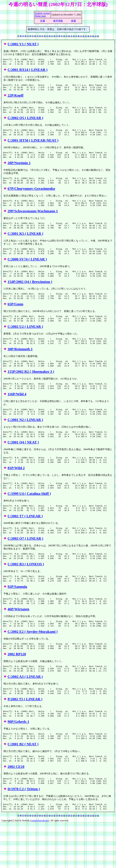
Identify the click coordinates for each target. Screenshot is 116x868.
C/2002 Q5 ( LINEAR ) (25, 122)
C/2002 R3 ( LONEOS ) (26, 594)
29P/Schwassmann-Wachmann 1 (33, 220)
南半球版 (58, 21)
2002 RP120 (17, 689)
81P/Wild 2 (16, 492)
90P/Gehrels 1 (18, 761)
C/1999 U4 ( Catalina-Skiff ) (29, 519)
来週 (73, 21)
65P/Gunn (15, 319)
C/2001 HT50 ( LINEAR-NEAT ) (33, 146)
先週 (43, 21)
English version (42, 13)
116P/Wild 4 (17, 414)
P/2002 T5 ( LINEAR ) (25, 737)
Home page (40, 16)
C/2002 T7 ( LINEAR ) (25, 543)
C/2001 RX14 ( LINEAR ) (27, 71)
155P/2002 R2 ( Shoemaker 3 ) (31, 391)
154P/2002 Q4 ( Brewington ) (30, 295)
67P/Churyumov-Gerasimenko (31, 197)
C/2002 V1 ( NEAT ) (23, 44)
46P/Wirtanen (18, 642)
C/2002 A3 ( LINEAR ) (25, 713)
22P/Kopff (15, 98)
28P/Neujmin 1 (19, 170)
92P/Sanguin (17, 618)
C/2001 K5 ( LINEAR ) (25, 244)
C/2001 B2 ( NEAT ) (23, 785)
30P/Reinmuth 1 (20, 367)
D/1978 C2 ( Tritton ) (24, 832)
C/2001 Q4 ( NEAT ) (23, 465)
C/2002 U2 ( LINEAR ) (25, 343)
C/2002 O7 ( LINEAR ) (25, 567)
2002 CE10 (16, 809)
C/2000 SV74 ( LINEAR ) (27, 271)
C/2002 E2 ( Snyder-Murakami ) (33, 665)
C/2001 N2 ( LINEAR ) (25, 441)
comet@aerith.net (40, 865)
